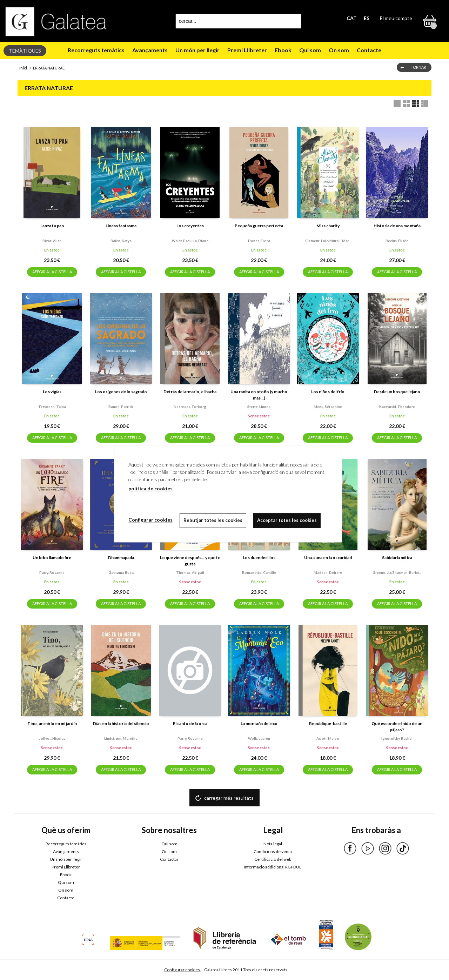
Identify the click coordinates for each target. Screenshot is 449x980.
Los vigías (52, 392)
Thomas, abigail (190, 572)
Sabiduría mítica (397, 558)
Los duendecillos (259, 558)
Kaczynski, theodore (397, 407)
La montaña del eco (259, 723)
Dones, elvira (259, 241)
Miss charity (328, 226)
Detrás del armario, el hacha (190, 392)
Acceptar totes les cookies (287, 520)
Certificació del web (273, 859)
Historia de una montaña (397, 226)
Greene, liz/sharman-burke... (397, 572)
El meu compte (396, 18)
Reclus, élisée (397, 241)
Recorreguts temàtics (96, 50)
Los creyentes (190, 226)
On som (339, 50)
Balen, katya (121, 241)
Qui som (310, 50)
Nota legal (273, 844)
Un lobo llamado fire (52, 558)
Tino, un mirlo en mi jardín (52, 723)
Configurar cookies (182, 970)
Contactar (169, 859)
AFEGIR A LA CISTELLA (52, 272)
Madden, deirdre (328, 572)
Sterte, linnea (259, 407)
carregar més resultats (229, 798)
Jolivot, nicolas (52, 738)
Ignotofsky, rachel (397, 738)
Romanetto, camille (259, 572)
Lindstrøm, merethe (121, 738)
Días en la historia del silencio (121, 723)
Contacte (369, 50)
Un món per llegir (197, 50)
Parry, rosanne (52, 572)
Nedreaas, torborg (190, 407)
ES (367, 18)
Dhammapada (121, 558)
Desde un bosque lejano (397, 392)
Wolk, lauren (259, 738)
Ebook (283, 50)
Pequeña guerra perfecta (259, 226)
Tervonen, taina (52, 407)
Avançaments (150, 50)
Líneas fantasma (121, 226)
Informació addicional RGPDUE (273, 867)
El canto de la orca (190, 723)
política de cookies (150, 488)
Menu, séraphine (328, 407)
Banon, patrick (121, 407)
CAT (352, 18)
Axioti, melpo (328, 738)
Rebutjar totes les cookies (213, 520)
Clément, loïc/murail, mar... (328, 241)
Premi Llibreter (247, 50)
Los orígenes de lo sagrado (121, 392)
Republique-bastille (328, 723)
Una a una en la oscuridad (328, 558)
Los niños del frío (328, 392)
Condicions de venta (273, 851)
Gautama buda (121, 572)
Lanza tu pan (52, 226)
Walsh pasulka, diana (190, 241)
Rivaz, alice (52, 241)
